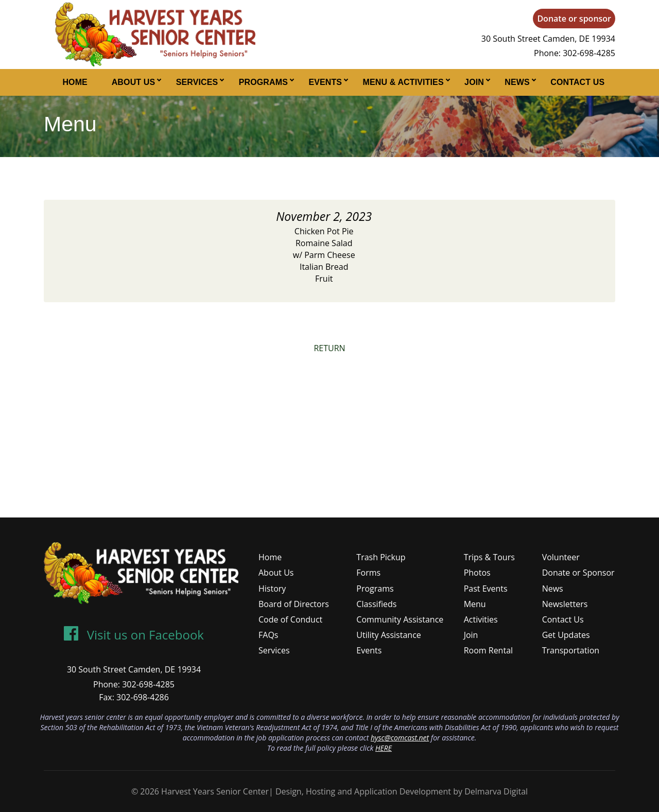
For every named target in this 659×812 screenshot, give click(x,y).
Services (197, 82)
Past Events (486, 589)
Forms (368, 573)
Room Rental (488, 650)
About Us (134, 82)
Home (75, 82)
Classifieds (376, 604)
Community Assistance (400, 619)
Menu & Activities (403, 82)
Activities (481, 619)
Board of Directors (294, 604)
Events (325, 82)
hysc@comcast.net (400, 738)
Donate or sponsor (574, 19)
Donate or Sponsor (578, 573)
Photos (477, 573)
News (517, 82)
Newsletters (565, 604)
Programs (263, 82)
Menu (475, 604)
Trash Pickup (381, 557)
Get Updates (566, 635)
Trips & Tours (489, 557)
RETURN (329, 348)
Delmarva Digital (496, 791)
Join (474, 82)
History (272, 589)
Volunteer (561, 557)
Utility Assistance (388, 635)
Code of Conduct (290, 619)
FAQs (268, 635)
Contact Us (577, 82)
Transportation (571, 650)
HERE (384, 748)
